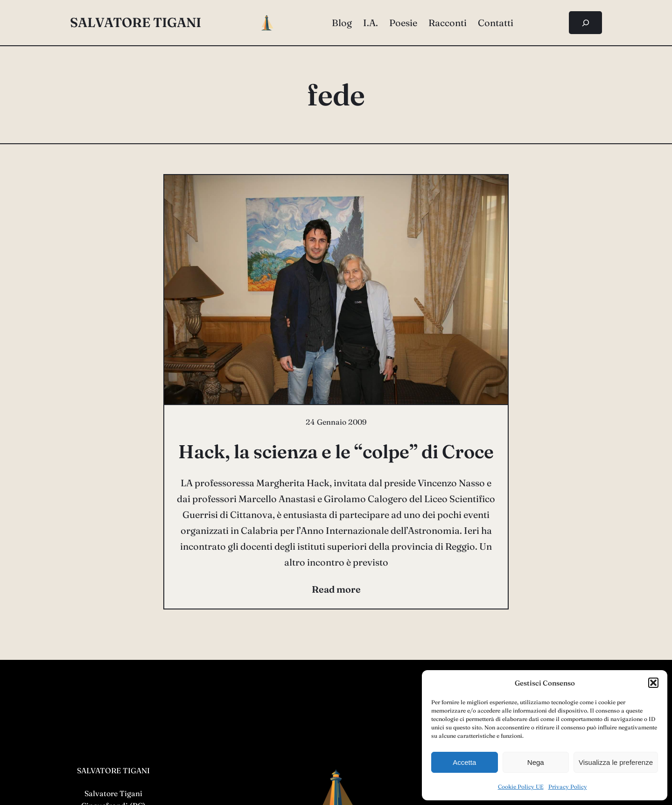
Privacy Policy (568, 787)
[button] (653, 683)
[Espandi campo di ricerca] (585, 23)
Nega (536, 762)
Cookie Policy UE (521, 787)
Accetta (464, 762)
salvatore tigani (136, 22)
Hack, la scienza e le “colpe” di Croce (336, 451)
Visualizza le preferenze (616, 762)
